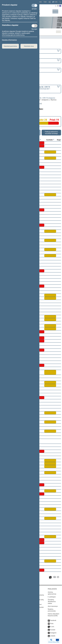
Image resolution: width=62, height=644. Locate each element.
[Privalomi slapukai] (34, 6)
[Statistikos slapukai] (34, 26)
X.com (52, 627)
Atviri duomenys (53, 606)
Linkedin (53, 636)
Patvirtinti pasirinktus (10, 46)
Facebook (53, 620)
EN (56, 2)
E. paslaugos (52, 597)
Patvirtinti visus (29, 46)
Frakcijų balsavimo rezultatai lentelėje (51, 133)
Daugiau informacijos (9, 40)
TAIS (40, 2)
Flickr (52, 624)
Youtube (53, 630)
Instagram (53, 633)
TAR (45, 2)
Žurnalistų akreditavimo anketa (52, 602)
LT (53, 2)
